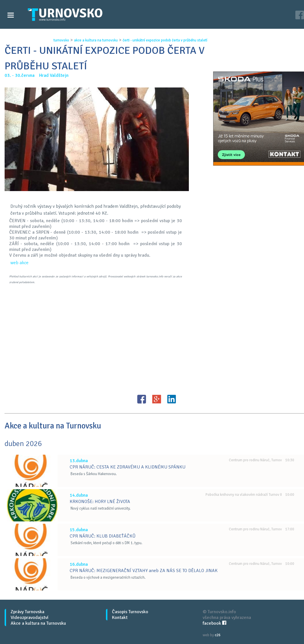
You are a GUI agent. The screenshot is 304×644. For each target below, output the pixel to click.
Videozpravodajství (30, 618)
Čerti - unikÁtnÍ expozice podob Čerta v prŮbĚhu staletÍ (165, 40)
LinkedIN (172, 399)
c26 (218, 635)
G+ (157, 399)
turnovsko (61, 40)
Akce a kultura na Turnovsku (38, 623)
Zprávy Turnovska (27, 612)
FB (142, 399)
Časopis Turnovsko (130, 612)
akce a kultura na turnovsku (96, 40)
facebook (214, 623)
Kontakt (120, 618)
